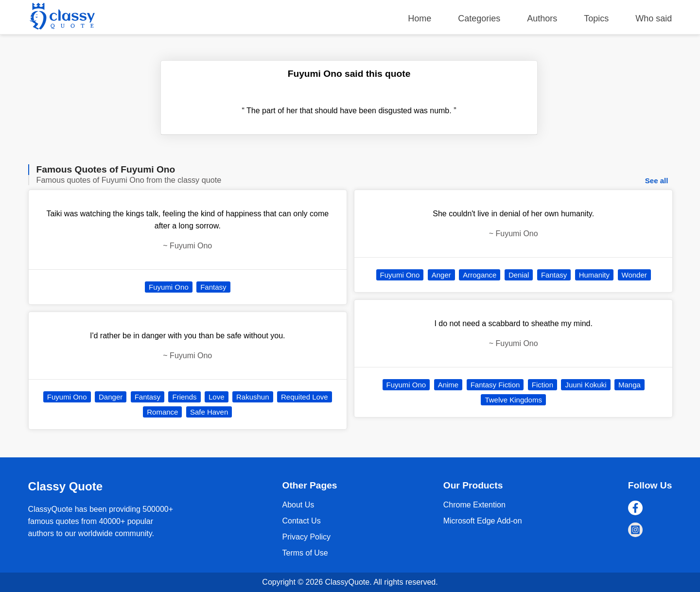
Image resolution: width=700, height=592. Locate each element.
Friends (184, 397)
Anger (441, 275)
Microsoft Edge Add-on (483, 521)
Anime (448, 385)
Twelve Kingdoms (513, 400)
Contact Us (301, 521)
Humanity (594, 275)
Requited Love (305, 397)
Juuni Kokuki (586, 385)
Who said (654, 18)
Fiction (542, 385)
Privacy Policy (306, 537)
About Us (298, 505)
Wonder (634, 275)
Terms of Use (305, 553)
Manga (630, 385)
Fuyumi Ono (169, 287)
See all (657, 181)
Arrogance (480, 275)
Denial (519, 275)
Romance (162, 412)
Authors (542, 18)
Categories (479, 18)
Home (420, 18)
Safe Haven (209, 412)
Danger (111, 397)
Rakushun (253, 397)
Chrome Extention (474, 505)
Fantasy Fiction (495, 385)
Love (217, 397)
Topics (596, 18)
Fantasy (213, 287)
